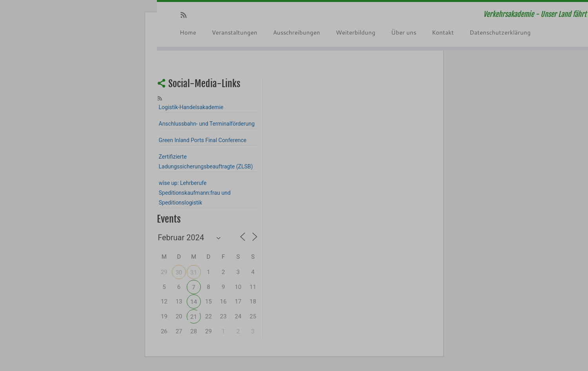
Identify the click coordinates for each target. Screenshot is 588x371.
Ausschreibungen (297, 32)
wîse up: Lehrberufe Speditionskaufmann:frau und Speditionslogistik (195, 193)
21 (194, 317)
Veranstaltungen (235, 32)
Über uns (404, 32)
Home (188, 32)
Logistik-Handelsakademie (191, 107)
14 (194, 302)
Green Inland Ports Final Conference (203, 140)
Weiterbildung (356, 32)
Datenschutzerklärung (500, 32)
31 (194, 272)
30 (179, 272)
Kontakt (443, 32)
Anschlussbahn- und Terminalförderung (207, 124)
